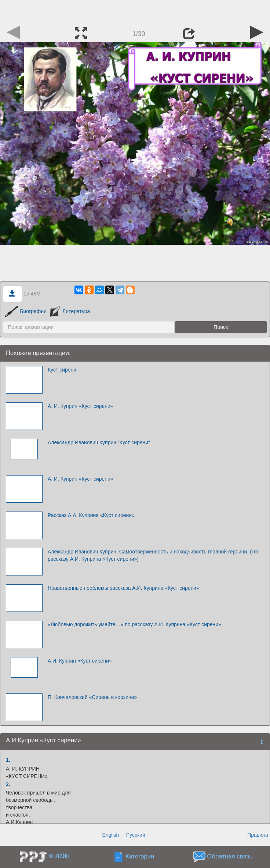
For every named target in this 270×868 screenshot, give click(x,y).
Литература (70, 311)
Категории (140, 857)
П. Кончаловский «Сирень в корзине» (92, 697)
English (110, 835)
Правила (258, 835)
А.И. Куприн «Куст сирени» (80, 661)
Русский (136, 835)
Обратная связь (230, 857)
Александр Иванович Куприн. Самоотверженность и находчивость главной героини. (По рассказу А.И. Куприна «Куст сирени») (153, 555)
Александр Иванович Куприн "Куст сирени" (99, 442)
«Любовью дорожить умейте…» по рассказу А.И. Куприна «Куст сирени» (134, 624)
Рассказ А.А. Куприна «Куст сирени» (91, 515)
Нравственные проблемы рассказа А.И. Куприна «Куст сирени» (123, 588)
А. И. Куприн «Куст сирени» (81, 406)
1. (8, 760)
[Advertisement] (135, 11)
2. (8, 784)
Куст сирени (62, 370)
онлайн (59, 856)
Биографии (26, 311)
